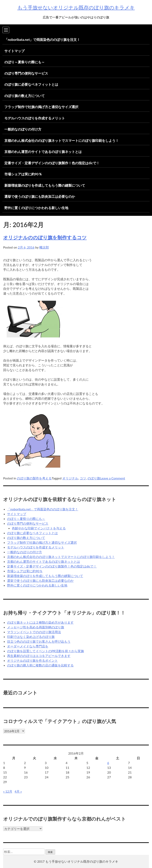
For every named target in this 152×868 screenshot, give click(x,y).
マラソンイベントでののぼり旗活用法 (34, 632)
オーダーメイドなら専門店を (28, 646)
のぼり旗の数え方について (25, 96)
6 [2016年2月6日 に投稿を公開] (108, 763)
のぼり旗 (94, 478)
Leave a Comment (113, 478)
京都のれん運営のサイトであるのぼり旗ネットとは (43, 152)
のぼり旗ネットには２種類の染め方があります (40, 622)
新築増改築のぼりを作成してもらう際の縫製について (45, 185)
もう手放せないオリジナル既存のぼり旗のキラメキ (76, 7)
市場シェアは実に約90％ (23, 174)
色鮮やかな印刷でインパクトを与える (39, 528)
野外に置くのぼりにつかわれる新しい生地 (36, 208)
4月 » (18, 791)
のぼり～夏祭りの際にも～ (25, 62)
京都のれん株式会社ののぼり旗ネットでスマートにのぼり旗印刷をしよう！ (62, 141)
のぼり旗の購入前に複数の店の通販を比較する (40, 665)
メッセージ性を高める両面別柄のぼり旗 (36, 627)
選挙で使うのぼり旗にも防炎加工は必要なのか (40, 196)
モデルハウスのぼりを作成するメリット (35, 118)
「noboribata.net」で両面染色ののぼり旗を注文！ (42, 40)
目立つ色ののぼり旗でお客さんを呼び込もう (39, 641)
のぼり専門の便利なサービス (26, 73)
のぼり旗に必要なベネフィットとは (31, 84)
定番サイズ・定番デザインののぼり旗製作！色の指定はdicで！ (52, 163)
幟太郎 (44, 247)
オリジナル (70, 478)
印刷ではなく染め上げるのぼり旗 (31, 637)
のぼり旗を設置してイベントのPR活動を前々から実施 (46, 651)
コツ (83, 478)
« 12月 (8, 791)
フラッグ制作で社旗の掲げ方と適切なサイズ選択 (41, 107)
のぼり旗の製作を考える (34, 478)
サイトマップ (14, 51)
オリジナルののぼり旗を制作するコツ (45, 237)
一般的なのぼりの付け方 (23, 129)
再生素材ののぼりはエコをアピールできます (39, 656)
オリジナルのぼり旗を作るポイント (32, 660)
